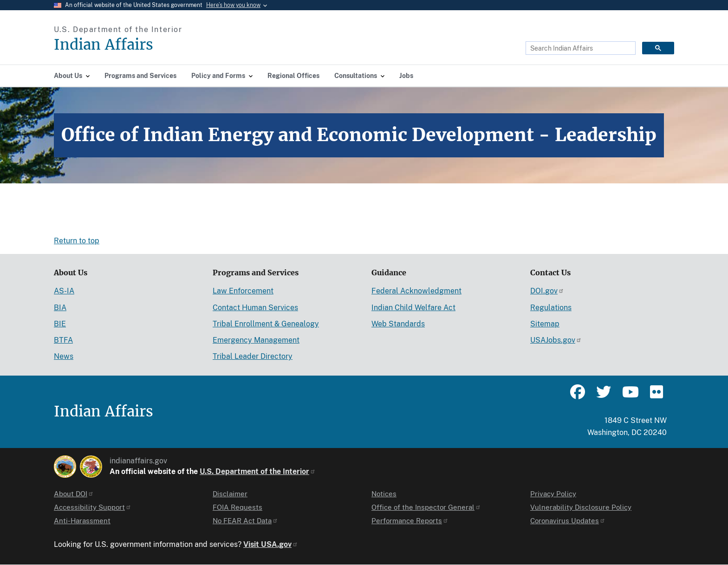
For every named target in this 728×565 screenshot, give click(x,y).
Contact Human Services (255, 308)
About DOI (74, 494)
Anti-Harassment (82, 521)
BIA (60, 308)
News (64, 356)
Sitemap (545, 324)
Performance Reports (410, 521)
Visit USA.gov (271, 544)
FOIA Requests (237, 507)
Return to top (77, 241)
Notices (384, 494)
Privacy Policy (553, 494)
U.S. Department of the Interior (258, 471)
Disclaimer (230, 494)
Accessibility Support (93, 507)
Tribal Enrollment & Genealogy (266, 324)
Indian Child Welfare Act (413, 308)
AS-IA (64, 291)
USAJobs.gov (556, 340)
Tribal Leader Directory (253, 356)
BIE (60, 324)
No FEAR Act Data (245, 521)
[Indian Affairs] (156, 45)
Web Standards (398, 324)
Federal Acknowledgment (416, 291)
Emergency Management (256, 340)
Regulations (551, 308)
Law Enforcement (243, 291)
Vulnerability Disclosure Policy (581, 507)
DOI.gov (547, 291)
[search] (580, 48)
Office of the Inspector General (426, 507)
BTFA (63, 340)
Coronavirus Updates (568, 521)
